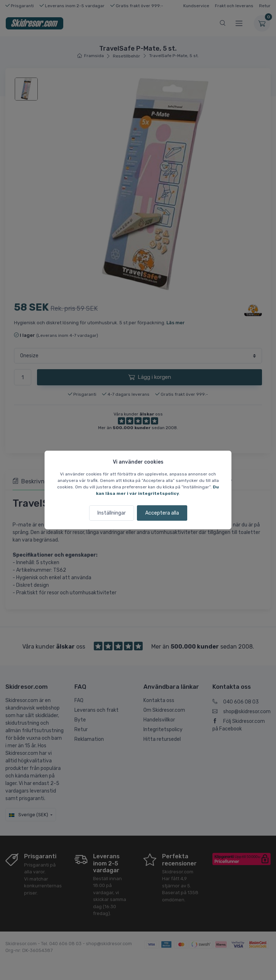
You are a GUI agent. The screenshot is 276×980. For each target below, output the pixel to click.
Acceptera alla (162, 513)
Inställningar (112, 513)
